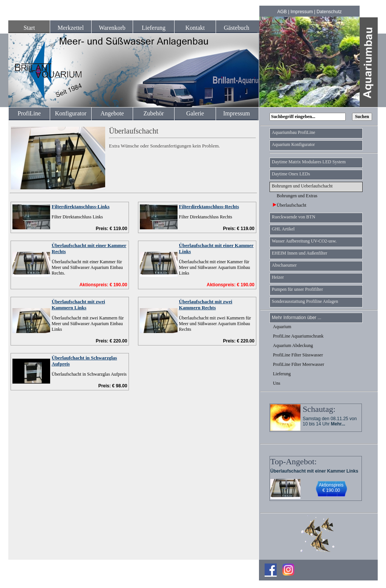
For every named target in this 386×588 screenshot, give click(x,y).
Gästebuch (237, 28)
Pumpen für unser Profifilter (297, 289)
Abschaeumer (284, 265)
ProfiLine (29, 113)
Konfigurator (71, 113)
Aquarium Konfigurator (293, 144)
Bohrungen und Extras (295, 196)
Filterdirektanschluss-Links (81, 206)
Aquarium (282, 327)
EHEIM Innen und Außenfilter (299, 253)
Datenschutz (329, 12)
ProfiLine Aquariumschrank (298, 336)
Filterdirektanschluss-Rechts (209, 206)
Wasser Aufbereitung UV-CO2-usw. (304, 241)
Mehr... (338, 424)
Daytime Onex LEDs (291, 174)
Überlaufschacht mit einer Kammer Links (314, 471)
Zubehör (153, 113)
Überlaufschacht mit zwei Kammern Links (78, 305)
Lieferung (154, 28)
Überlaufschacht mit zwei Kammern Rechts (206, 305)
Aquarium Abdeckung (293, 345)
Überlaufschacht (290, 205)
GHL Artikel (283, 229)
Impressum (302, 12)
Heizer (278, 277)
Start (29, 28)
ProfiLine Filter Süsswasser (298, 355)
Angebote (112, 113)
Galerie (195, 113)
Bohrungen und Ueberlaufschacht (302, 186)
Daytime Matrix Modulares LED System (309, 162)
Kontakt (195, 28)
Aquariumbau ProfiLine (293, 132)
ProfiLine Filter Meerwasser (299, 364)
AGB (282, 12)
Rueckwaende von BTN (293, 217)
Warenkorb (112, 28)
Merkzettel (71, 28)
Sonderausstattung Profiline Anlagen (305, 301)
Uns (276, 383)
